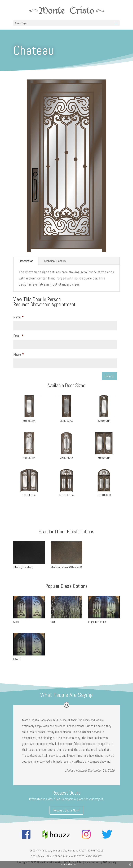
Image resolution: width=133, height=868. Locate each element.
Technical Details (55, 261)
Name (18, 317)
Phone (19, 354)
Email (18, 336)
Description (26, 261)
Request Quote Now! (66, 810)
